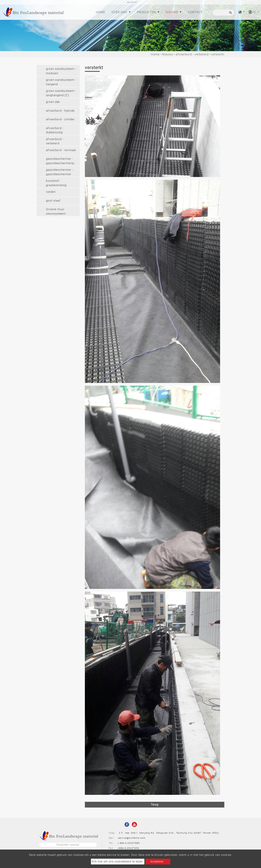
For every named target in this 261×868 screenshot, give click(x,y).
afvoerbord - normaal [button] (61, 150)
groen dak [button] (53, 102)
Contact (195, 12)
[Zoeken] (223, 13)
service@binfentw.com (132, 838)
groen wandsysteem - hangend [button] (61, 82)
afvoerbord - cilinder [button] (60, 119)
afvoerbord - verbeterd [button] (55, 141)
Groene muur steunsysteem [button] (56, 211)
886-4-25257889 (130, 843)
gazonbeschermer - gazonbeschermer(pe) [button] (61, 161)
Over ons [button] (120, 12)
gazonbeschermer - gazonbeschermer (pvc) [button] (60, 172)
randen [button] (51, 192)
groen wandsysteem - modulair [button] (61, 71)
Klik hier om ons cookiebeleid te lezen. (118, 861)
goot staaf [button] (53, 201)
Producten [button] (147, 12)
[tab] (58, 70)
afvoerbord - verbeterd (192, 54)
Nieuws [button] (172, 12)
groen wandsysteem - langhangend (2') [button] (61, 93)
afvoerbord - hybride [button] (60, 111)
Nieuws (168, 54)
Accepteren (157, 861)
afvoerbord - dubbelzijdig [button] (55, 130)
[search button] (230, 14)
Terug (155, 805)
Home (101, 12)
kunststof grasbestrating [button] (56, 183)
